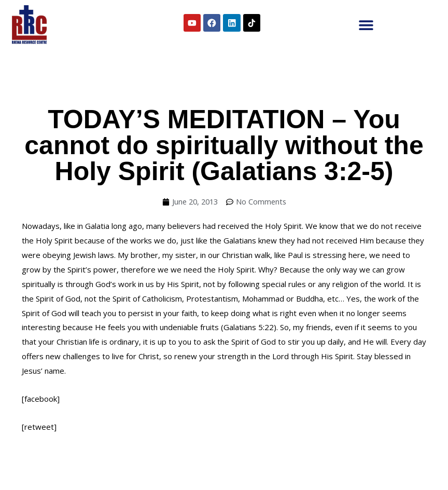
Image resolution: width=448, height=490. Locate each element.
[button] (366, 25)
